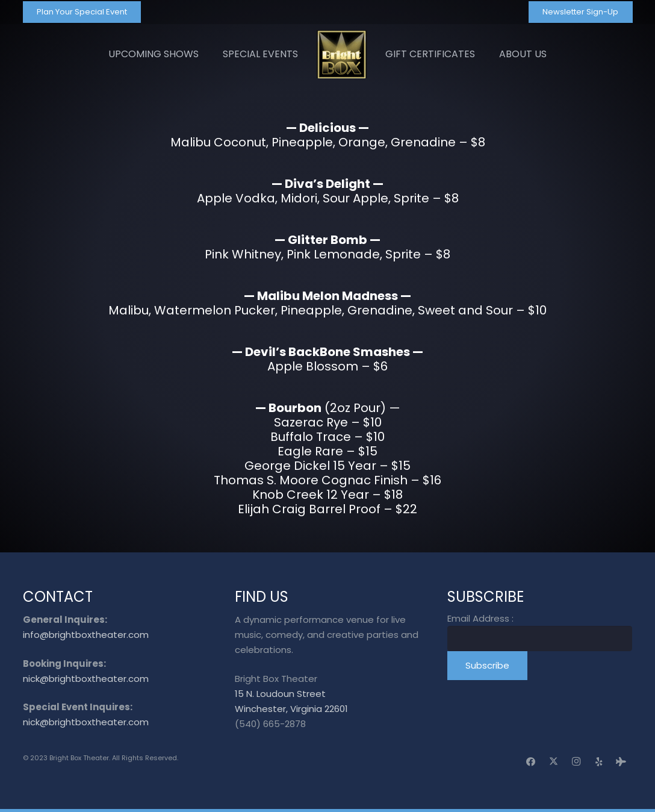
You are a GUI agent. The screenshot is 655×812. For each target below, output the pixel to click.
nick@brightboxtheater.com (86, 679)
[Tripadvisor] (621, 762)
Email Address (480, 618)
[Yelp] (599, 762)
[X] (554, 762)
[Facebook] (531, 762)
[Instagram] (576, 762)
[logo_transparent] (342, 54)
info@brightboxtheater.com (86, 635)
